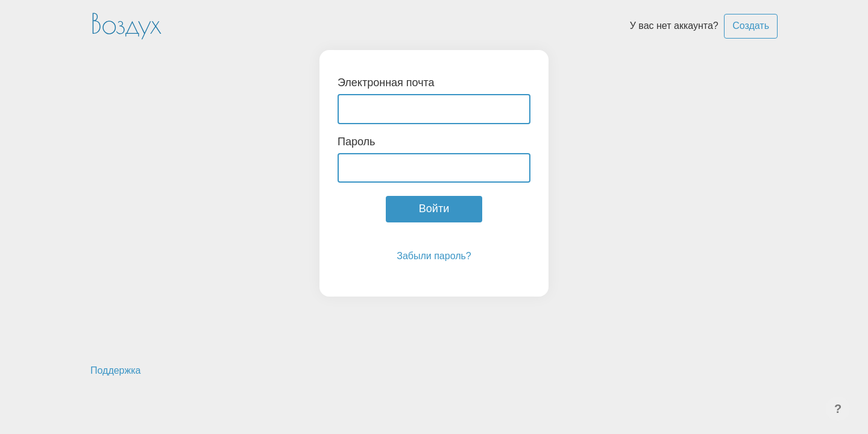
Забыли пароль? (434, 256)
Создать (751, 26)
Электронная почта (386, 83)
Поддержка (115, 370)
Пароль (356, 142)
